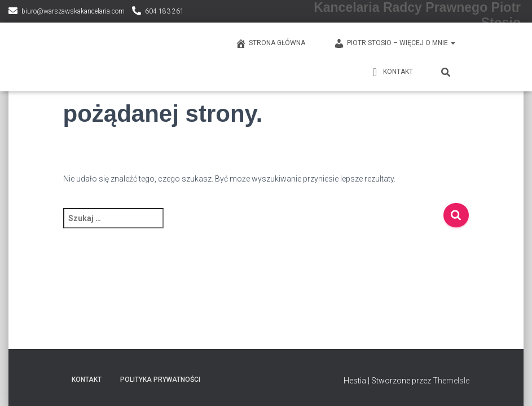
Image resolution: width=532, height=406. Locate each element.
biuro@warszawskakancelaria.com (73, 11)
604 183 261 (164, 11)
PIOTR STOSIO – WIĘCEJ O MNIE (394, 43)
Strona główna (270, 43)
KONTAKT (391, 72)
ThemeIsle (451, 381)
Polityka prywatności (160, 379)
